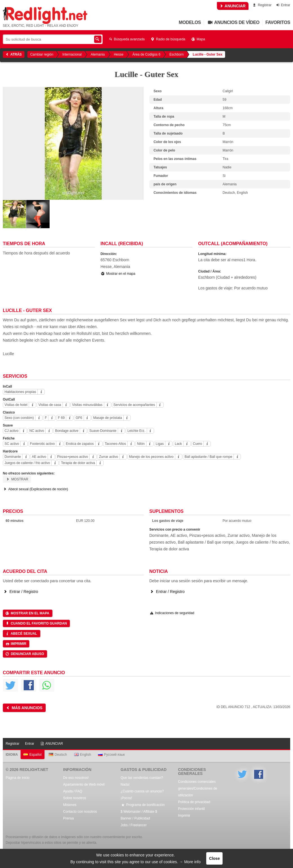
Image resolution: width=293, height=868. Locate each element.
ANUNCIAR (233, 6)
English (83, 755)
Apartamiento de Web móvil (84, 785)
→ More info (190, 862)
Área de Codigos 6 (146, 54)
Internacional (72, 54)
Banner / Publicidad (135, 818)
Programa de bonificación (143, 805)
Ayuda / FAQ (73, 791)
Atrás (13, 54)
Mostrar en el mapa (118, 274)
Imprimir (16, 644)
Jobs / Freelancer (134, 825)
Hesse (119, 54)
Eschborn (177, 54)
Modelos (190, 22)
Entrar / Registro (20, 592)
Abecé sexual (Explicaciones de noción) (35, 489)
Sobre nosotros (75, 798)
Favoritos (278, 22)
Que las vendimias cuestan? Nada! (142, 781)
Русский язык (111, 755)
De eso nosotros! (76, 778)
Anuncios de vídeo (233, 22)
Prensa (68, 818)
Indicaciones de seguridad (172, 613)
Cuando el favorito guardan (36, 623)
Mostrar (17, 479)
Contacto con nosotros (80, 812)
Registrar (262, 5)
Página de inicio (18, 778)
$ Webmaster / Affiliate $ (139, 812)
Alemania (98, 54)
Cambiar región (42, 54)
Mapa (198, 39)
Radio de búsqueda (168, 39)
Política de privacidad (194, 802)
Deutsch (58, 755)
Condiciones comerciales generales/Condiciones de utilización (198, 788)
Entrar (283, 5)
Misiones (70, 805)
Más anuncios (24, 708)
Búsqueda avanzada (126, 39)
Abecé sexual (21, 634)
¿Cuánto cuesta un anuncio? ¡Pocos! (142, 795)
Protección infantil (191, 809)
